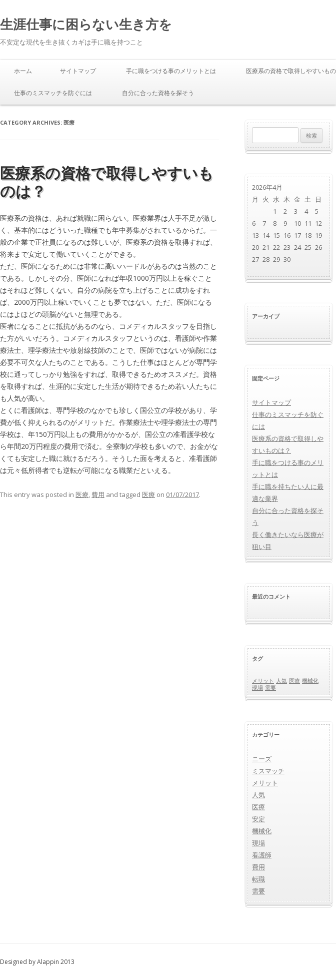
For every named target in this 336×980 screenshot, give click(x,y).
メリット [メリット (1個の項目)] (263, 681)
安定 (258, 819)
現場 (258, 843)
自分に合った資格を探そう (158, 93)
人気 (258, 795)
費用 (98, 495)
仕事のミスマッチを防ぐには (53, 93)
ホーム (23, 71)
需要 (258, 891)
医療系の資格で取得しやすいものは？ (107, 182)
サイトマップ (78, 71)
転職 (258, 879)
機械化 (262, 831)
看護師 (262, 855)
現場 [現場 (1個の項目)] (257, 688)
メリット (265, 783)
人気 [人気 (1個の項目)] (281, 681)
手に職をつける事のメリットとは (171, 71)
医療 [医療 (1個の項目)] (294, 681)
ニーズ (262, 759)
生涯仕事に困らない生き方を (86, 24)
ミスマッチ (268, 771)
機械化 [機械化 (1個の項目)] (310, 681)
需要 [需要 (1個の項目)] (270, 688)
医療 (82, 495)
